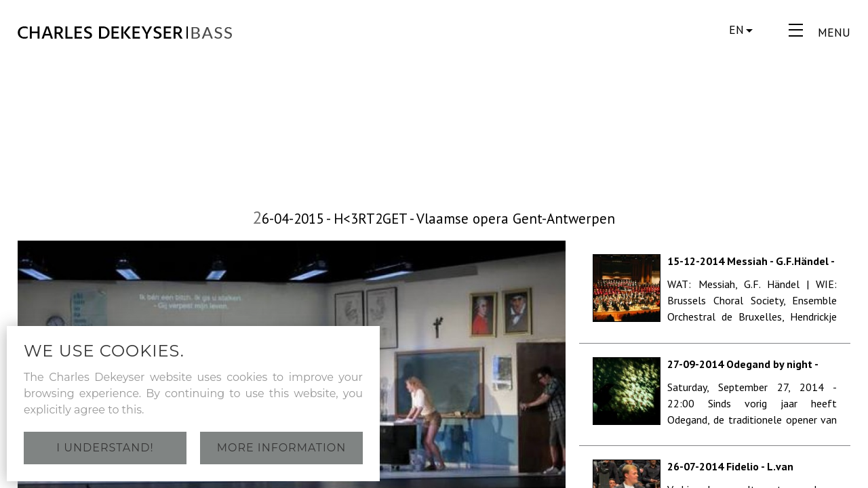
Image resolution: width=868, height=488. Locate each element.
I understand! (105, 448)
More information (282, 448)
